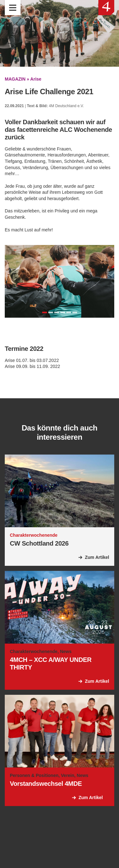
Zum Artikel (97, 557)
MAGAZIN (15, 79)
